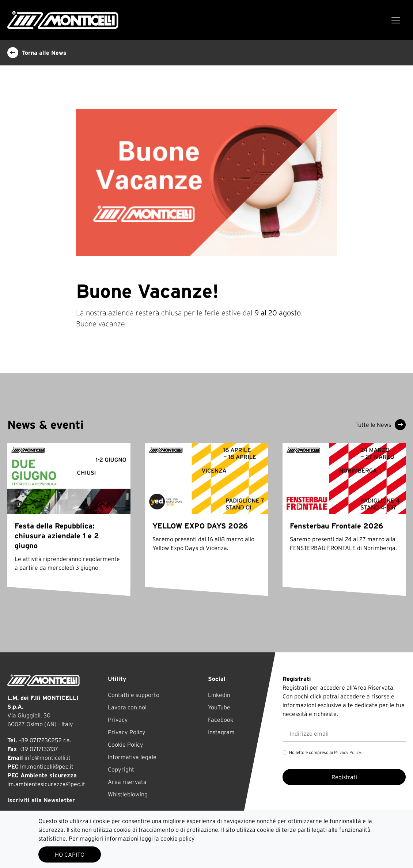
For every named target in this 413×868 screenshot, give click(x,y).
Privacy (118, 720)
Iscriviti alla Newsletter (41, 800)
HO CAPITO (70, 854)
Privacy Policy (127, 732)
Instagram (221, 732)
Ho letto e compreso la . (325, 752)
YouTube (219, 707)
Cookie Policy (126, 744)
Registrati (344, 777)
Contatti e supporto (134, 695)
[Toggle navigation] (396, 20)
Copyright (121, 769)
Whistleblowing (128, 794)
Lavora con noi (127, 707)
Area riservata (127, 782)
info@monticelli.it (48, 758)
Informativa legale (132, 757)
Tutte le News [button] (380, 425)
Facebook (221, 720)
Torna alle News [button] (37, 53)
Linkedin (219, 695)
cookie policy (178, 838)
